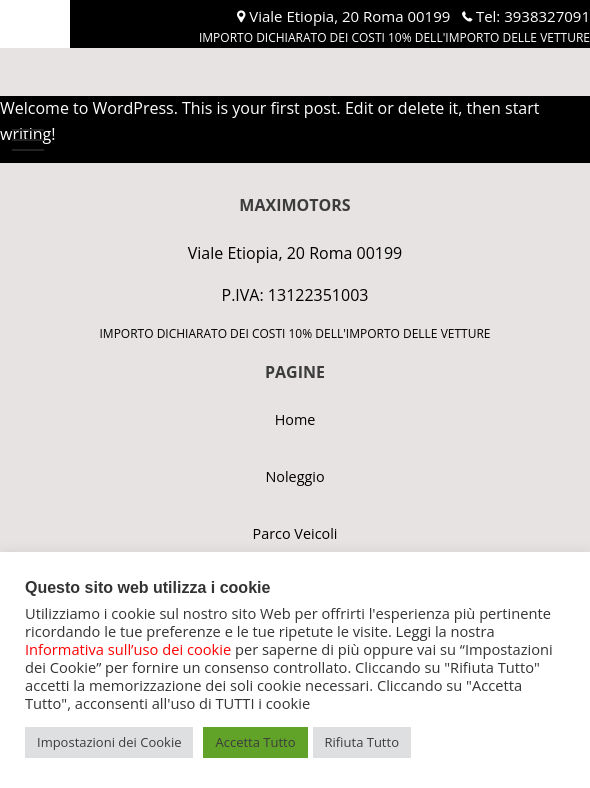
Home (295, 419)
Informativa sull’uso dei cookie (128, 649)
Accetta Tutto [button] (255, 742)
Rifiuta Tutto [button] (362, 742)
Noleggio (294, 476)
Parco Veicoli (295, 533)
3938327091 (547, 16)
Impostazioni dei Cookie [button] (109, 742)
